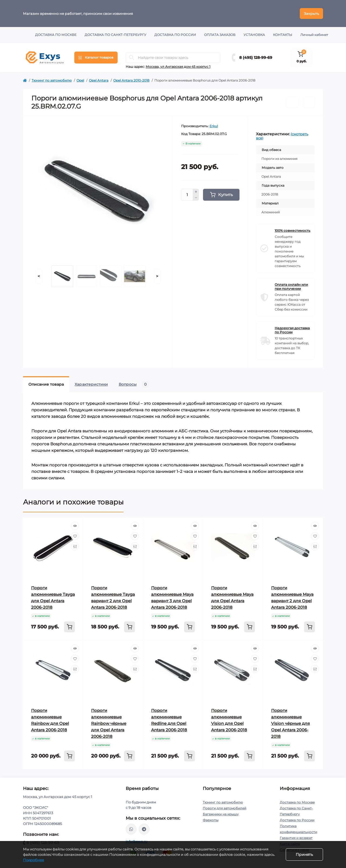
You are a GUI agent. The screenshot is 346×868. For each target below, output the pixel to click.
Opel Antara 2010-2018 (131, 80)
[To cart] (69, 627)
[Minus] (196, 198)
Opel (80, 80)
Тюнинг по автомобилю (52, 80)
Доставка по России (175, 35)
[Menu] (96, 58)
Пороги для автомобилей (224, 808)
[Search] (132, 58)
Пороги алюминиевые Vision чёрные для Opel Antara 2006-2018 (290, 723)
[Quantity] (187, 195)
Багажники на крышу (221, 814)
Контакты (283, 35)
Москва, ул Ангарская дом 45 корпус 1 (178, 67)
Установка (254, 35)
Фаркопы (211, 820)
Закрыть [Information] (311, 14)
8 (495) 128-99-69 (256, 58)
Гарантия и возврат (296, 838)
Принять (304, 854)
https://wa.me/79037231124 (131, 829)
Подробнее (34, 860)
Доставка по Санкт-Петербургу (115, 35)
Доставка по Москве (56, 35)
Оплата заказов (220, 35)
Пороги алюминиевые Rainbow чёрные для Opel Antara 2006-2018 (109, 723)
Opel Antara (99, 80)
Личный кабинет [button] (314, 35)
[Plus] (196, 192)
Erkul (214, 126)
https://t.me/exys (144, 829)
